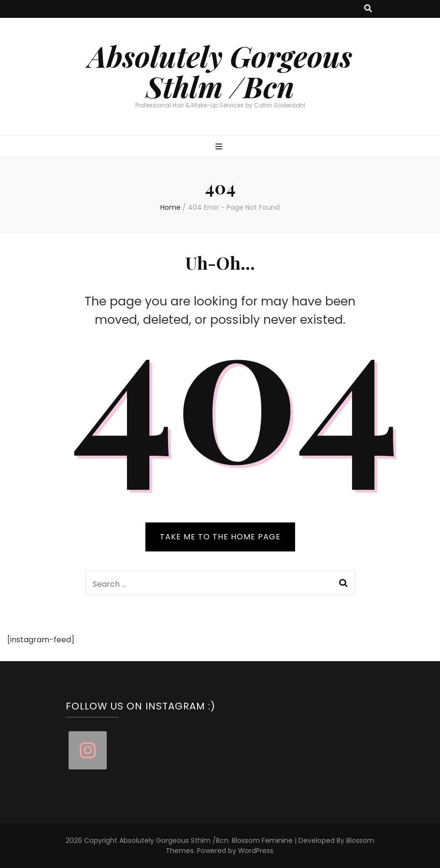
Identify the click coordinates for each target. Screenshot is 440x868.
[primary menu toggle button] (220, 147)
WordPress (256, 851)
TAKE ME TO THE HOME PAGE (220, 537)
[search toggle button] (368, 9)
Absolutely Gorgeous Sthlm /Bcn (220, 71)
